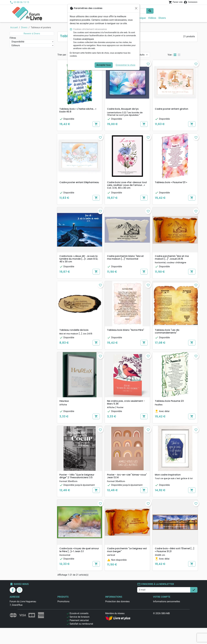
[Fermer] (136, 8)
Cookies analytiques (84, 39)
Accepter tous (104, 65)
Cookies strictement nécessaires (90, 29)
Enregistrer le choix (126, 65)
